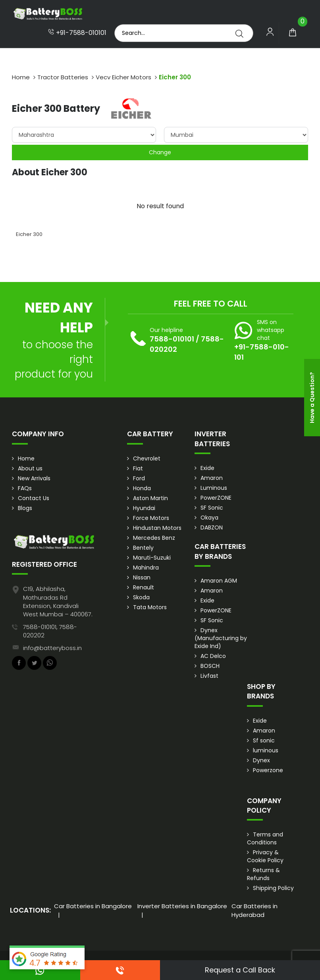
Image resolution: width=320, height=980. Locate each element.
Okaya (209, 518)
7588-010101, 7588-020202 (50, 631)
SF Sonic (212, 508)
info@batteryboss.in (52, 648)
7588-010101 (172, 339)
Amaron (212, 478)
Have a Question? (312, 398)
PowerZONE (216, 498)
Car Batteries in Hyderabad (254, 910)
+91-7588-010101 (77, 33)
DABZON (212, 527)
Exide (207, 468)
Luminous (214, 488)
